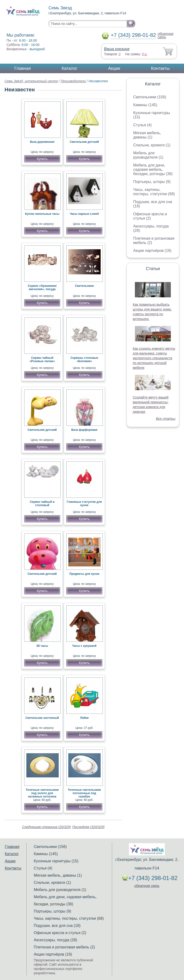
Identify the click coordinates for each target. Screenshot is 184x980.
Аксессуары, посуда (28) (55, 940)
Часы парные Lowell (84, 214)
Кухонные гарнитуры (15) (56, 861)
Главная (23, 68)
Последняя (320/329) (88, 827)
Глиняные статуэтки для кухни (84, 504)
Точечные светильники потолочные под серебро (84, 793)
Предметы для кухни (84, 574)
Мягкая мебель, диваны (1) (147, 135)
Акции (114, 68)
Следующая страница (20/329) (46, 827)
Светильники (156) (150, 97)
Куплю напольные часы (42, 214)
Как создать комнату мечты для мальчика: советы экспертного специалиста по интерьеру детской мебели (154, 358)
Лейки (84, 718)
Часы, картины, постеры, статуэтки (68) (154, 192)
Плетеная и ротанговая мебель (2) (64, 947)
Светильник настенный (42, 718)
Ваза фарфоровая (84, 430)
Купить (42, 159)
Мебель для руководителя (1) (148, 155)
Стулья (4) (142, 125)
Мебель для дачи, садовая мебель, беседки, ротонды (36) (153, 169)
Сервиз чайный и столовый (42, 504)
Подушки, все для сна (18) (57, 926)
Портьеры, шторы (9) (152, 182)
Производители (73, 81)
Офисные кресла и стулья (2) (150, 216)
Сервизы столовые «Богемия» (84, 360)
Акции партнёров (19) (152, 251)
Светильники (84, 286)
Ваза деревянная (42, 142)
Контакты (160, 68)
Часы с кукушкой (84, 646)
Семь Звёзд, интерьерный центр (31, 81)
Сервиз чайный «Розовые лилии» (42, 360)
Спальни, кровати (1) (152, 145)
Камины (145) (145, 105)
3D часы (42, 646)
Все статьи (166, 419)
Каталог (69, 68)
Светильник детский (84, 142)
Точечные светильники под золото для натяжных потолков (42, 793)
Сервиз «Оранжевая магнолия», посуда (42, 288)
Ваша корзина (117, 49)
